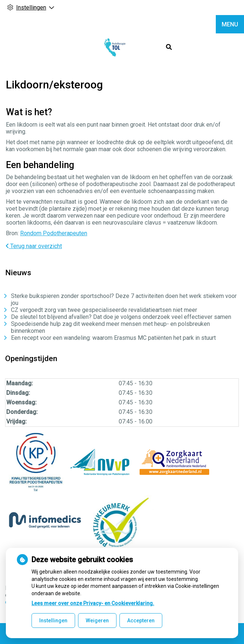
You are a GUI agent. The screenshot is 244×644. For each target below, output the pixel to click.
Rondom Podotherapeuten (54, 233)
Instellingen (53, 621)
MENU (230, 24)
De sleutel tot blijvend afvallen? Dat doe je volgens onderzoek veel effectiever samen (121, 317)
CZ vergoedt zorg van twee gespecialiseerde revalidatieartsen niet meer (104, 310)
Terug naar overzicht (34, 246)
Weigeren (97, 621)
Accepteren (141, 621)
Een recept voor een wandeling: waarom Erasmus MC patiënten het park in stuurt (113, 338)
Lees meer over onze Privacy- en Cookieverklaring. (93, 603)
